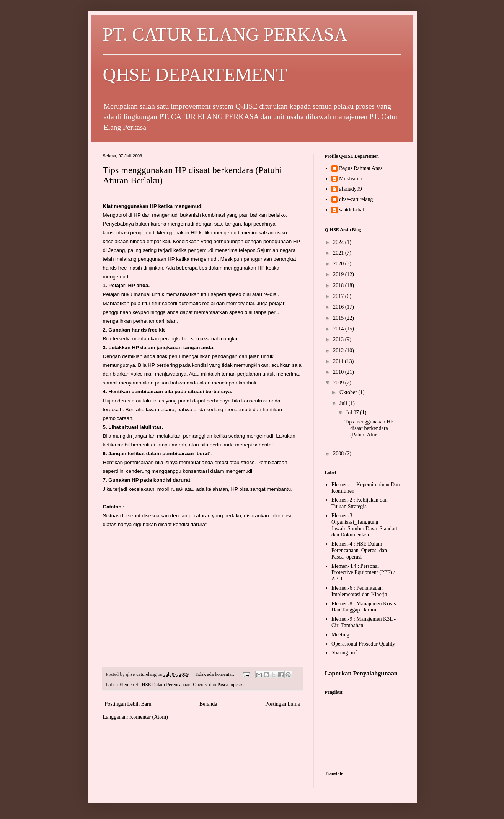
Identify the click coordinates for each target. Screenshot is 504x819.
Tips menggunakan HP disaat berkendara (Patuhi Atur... (369, 428)
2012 (339, 351)
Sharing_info (345, 653)
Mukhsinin (351, 179)
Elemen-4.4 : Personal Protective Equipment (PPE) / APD (363, 573)
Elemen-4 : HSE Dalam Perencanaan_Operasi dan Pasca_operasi (182, 685)
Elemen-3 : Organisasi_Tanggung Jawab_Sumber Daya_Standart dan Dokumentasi (364, 525)
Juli (344, 403)
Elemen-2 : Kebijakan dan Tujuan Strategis (360, 503)
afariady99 (351, 189)
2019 (339, 274)
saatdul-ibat (351, 210)
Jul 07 (353, 413)
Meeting (340, 635)
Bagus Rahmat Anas (361, 168)
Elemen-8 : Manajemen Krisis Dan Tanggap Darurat (364, 607)
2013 (339, 339)
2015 (339, 318)
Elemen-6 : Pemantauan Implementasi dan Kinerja (359, 591)
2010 (339, 372)
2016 (339, 307)
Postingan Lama (283, 704)
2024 (339, 242)
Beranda (208, 704)
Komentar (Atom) (149, 717)
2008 (339, 454)
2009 (339, 383)
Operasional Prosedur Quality (363, 644)
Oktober (349, 392)
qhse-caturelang (356, 199)
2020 (339, 264)
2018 (339, 285)
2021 (339, 253)
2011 (339, 361)
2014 (339, 329)
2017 (339, 296)
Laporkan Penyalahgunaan (361, 673)
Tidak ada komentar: (215, 674)
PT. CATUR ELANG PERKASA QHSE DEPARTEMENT (252, 54)
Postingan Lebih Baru (128, 704)
